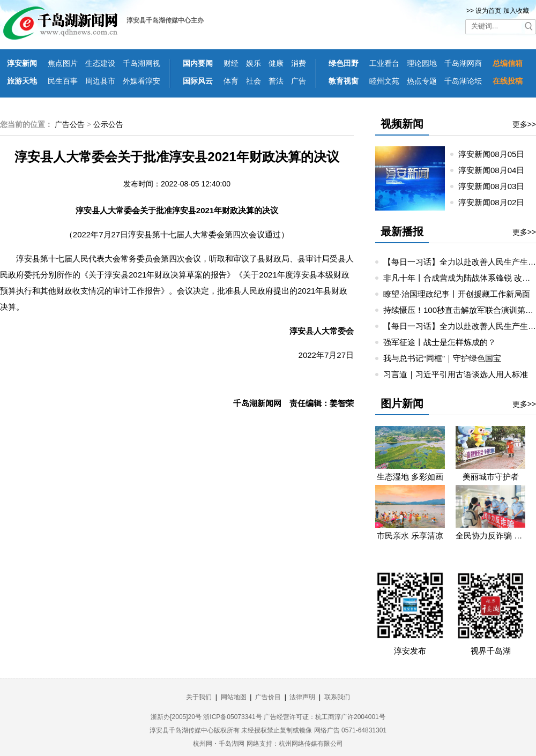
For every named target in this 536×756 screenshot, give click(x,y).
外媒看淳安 (142, 81)
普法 (276, 81)
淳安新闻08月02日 (496, 202)
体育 (231, 81)
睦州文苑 (384, 81)
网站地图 (234, 697)
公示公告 (108, 124)
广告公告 (70, 124)
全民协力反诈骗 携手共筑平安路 (490, 536)
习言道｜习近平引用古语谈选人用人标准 (456, 374)
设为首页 (488, 11)
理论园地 (422, 63)
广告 (299, 81)
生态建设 (100, 63)
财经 (231, 63)
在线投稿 (508, 81)
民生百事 (63, 81)
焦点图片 (63, 63)
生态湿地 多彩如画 (410, 477)
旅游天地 (22, 81)
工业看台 (384, 63)
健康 (276, 63)
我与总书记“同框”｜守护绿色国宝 (442, 358)
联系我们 (337, 697)
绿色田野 (344, 63)
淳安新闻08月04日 (496, 170)
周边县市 (100, 81)
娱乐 (254, 63)
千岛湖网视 (142, 63)
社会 (254, 81)
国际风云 (198, 81)
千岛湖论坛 (463, 81)
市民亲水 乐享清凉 (410, 536)
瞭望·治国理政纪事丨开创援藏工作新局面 (457, 294)
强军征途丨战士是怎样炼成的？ (440, 342)
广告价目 (268, 697)
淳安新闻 (22, 63)
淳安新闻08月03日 (496, 186)
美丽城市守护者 (491, 477)
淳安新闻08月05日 (496, 154)
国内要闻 (198, 63)
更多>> (524, 124)
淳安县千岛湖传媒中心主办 (165, 20)
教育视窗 (344, 81)
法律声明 (302, 697)
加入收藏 (516, 11)
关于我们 (199, 697)
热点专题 (422, 81)
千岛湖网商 (463, 63)
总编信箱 (508, 63)
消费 (299, 63)
